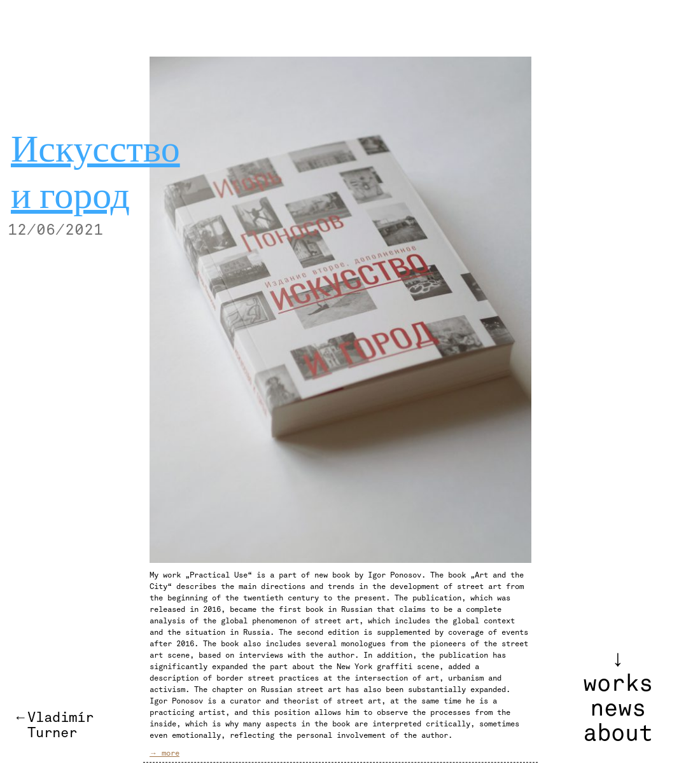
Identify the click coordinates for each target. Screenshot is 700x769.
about (618, 733)
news (618, 709)
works (618, 684)
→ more (164, 753)
